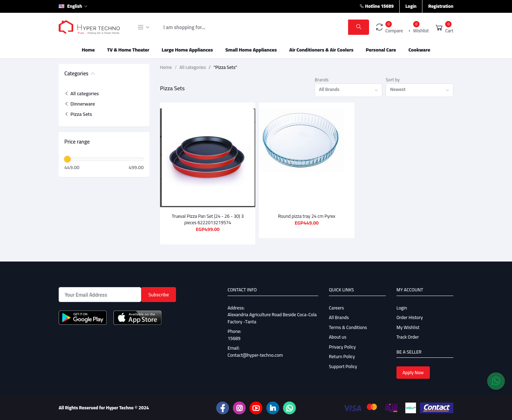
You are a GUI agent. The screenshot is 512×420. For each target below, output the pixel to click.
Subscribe (159, 295)
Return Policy (342, 356)
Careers (336, 308)
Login (411, 6)
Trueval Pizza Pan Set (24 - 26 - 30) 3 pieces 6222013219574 (208, 219)
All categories (82, 93)
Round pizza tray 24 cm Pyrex (307, 216)
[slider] (67, 159)
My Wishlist (408, 327)
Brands (322, 80)
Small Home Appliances (251, 50)
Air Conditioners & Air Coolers (321, 50)
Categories (76, 74)
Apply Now (413, 372)
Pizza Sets (78, 114)
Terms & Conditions (348, 327)
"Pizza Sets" (225, 68)
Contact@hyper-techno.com (255, 355)
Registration (441, 6)
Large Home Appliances (187, 50)
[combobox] (348, 90)
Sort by (393, 80)
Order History (410, 317)
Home (88, 50)
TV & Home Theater (128, 50)
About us (338, 337)
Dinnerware (80, 104)
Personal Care (381, 50)
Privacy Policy (342, 347)
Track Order (408, 337)
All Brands (339, 317)
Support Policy (343, 366)
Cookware (419, 50)
